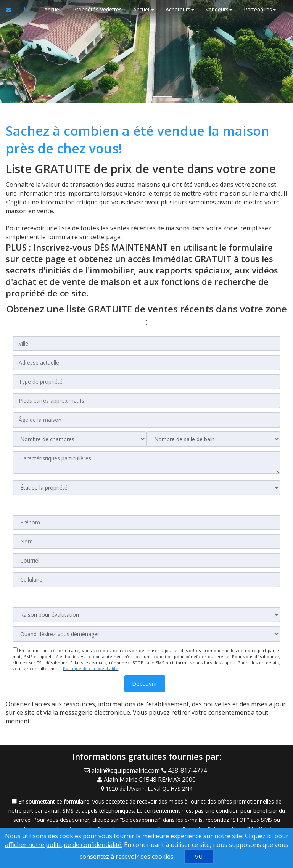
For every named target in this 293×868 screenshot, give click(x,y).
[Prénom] (146, 522)
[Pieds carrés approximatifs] (146, 401)
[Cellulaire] (146, 580)
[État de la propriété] (146, 488)
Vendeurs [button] (219, 9)
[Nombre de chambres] (80, 439)
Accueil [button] (144, 9)
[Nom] (146, 542)
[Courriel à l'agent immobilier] (12, 10)
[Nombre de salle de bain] (213, 439)
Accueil (53, 9)
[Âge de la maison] (146, 420)
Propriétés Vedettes (97, 9)
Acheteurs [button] (180, 9)
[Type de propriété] (146, 382)
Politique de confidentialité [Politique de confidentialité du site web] (91, 668)
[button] (145, 684)
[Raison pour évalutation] (146, 615)
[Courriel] (146, 561)
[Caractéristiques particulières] (146, 462)
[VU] (199, 857)
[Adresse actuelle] (146, 363)
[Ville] (146, 344)
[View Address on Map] (146, 788)
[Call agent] (186, 770)
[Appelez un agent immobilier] (24, 10)
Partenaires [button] (260, 9)
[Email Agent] (122, 770)
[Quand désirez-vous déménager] (146, 634)
